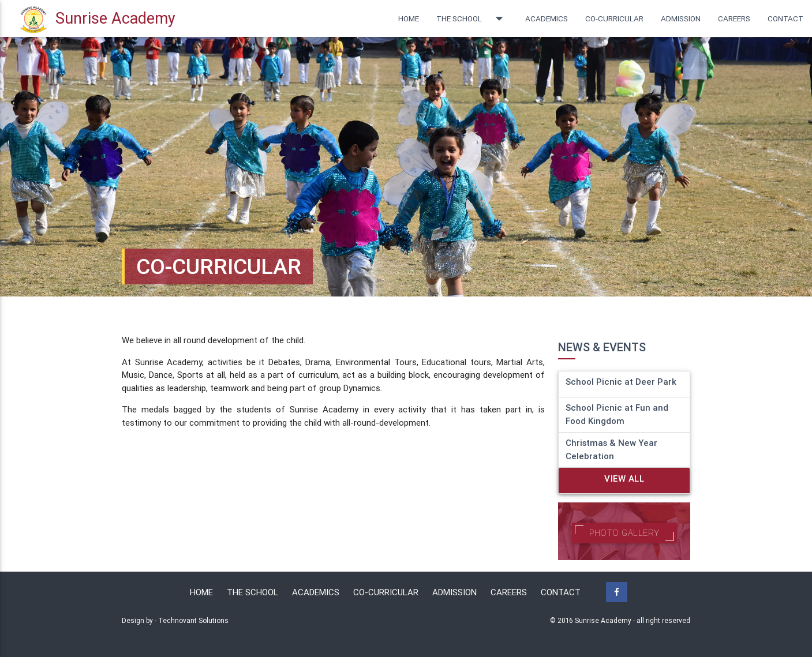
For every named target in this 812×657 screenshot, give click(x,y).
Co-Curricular (386, 592)
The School (472, 18)
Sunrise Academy (98, 20)
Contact (785, 18)
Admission (681, 18)
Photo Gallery (624, 533)
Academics (547, 18)
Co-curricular (614, 18)
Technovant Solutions (193, 620)
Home (409, 18)
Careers (734, 18)
